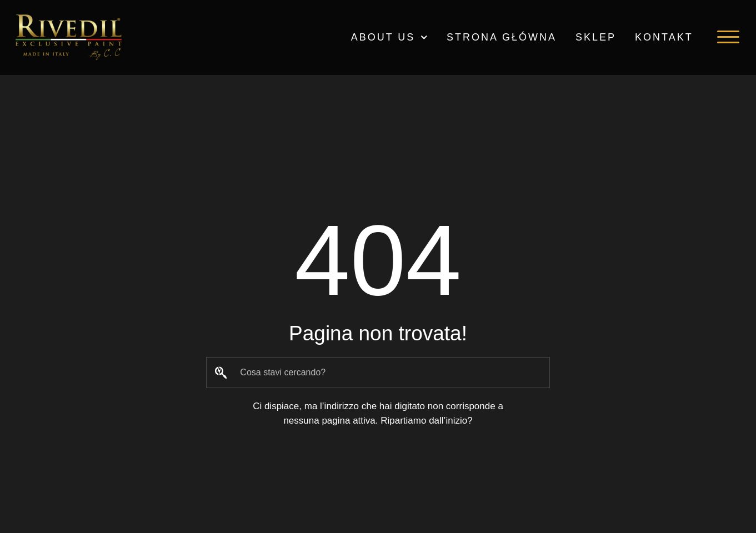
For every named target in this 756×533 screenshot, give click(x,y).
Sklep (596, 37)
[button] (728, 37)
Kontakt (664, 37)
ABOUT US (389, 37)
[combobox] (378, 373)
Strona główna (502, 37)
